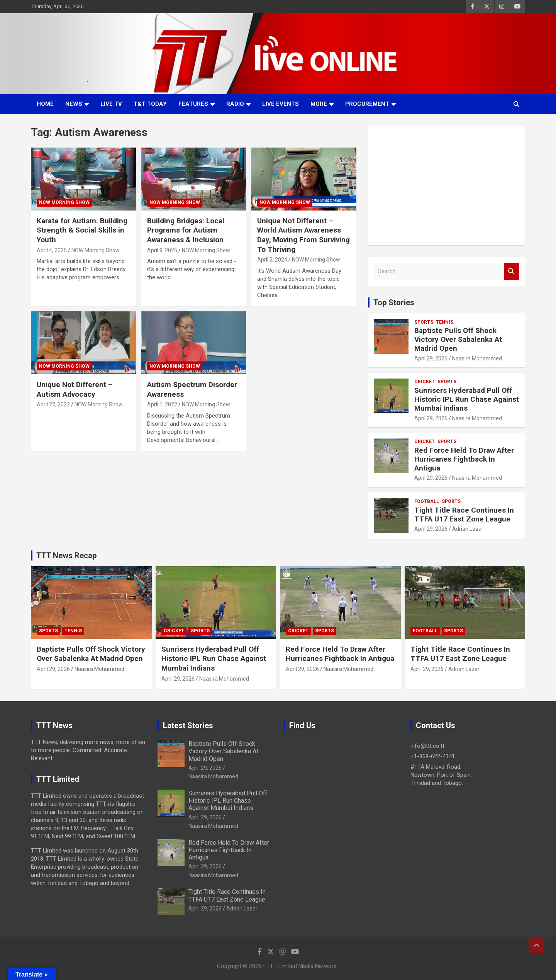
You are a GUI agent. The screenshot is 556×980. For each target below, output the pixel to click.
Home (45, 104)
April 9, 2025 (162, 250)
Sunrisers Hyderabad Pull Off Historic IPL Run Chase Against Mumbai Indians (467, 399)
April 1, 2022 (162, 404)
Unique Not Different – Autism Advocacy (75, 389)
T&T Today (150, 104)
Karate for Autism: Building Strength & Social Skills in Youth (82, 230)
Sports (424, 322)
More (319, 104)
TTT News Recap (66, 555)
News (74, 104)
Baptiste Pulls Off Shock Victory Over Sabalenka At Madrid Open (458, 339)
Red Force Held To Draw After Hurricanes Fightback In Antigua (464, 459)
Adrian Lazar (468, 529)
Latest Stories (188, 725)
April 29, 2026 (431, 358)
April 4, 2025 (52, 250)
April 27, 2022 (53, 404)
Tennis (445, 322)
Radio (235, 104)
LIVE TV (111, 104)
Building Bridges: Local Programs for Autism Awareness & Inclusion (186, 230)
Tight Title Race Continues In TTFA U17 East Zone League (464, 515)
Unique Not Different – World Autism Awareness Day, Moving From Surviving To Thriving (303, 235)
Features (193, 104)
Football (427, 501)
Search (512, 271)
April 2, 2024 (272, 260)
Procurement (367, 104)
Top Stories (394, 302)
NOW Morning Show (64, 202)
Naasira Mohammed (477, 358)
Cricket (425, 382)
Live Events (281, 104)
